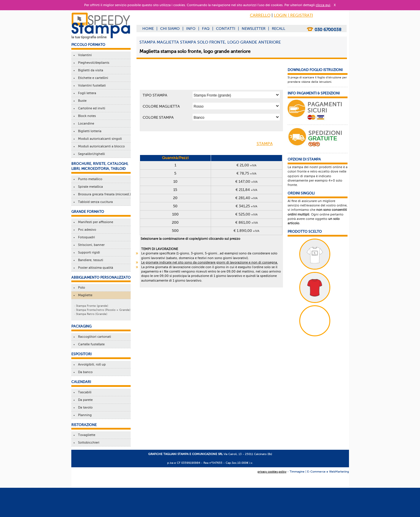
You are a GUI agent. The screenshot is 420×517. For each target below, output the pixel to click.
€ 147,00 (246, 181)
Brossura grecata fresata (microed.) (103, 194)
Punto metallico (89, 179)
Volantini (84, 55)
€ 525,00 (246, 214)
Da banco (84, 372)
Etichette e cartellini (92, 78)
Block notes (86, 116)
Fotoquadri (86, 237)
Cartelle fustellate (90, 344)
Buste (81, 101)
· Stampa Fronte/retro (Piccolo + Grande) (102, 310)
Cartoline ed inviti (91, 108)
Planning (84, 415)
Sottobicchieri (88, 443)
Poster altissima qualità (95, 268)
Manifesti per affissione (95, 222)
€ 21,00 (246, 165)
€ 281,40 (246, 198)
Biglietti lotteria (89, 131)
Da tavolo (84, 407)
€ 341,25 (246, 206)
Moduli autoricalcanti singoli (99, 139)
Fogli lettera (86, 93)
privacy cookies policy (272, 472)
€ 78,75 (246, 173)
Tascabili (84, 392)
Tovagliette (86, 435)
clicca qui (323, 5)
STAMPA (269, 144)
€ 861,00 (247, 222)
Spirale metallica (90, 187)
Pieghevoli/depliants (93, 63)
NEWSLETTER (254, 29)
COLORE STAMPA (158, 117)
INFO (191, 29)
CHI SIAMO (170, 29)
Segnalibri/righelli (91, 154)
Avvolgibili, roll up (91, 365)
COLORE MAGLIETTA (161, 106)
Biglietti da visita (90, 70)
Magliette (84, 295)
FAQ (206, 29)
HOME (148, 29)
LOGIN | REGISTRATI (293, 15)
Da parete (84, 400)
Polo (81, 288)
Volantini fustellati (91, 86)
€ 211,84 (246, 190)
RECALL (279, 29)
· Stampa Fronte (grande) (91, 306)
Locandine (85, 124)
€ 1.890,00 (246, 231)
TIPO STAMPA (155, 95)
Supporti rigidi (88, 253)
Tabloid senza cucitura (95, 202)
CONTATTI (226, 29)
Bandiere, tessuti (90, 260)
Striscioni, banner (90, 245)
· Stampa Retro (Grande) (91, 314)
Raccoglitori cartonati (94, 337)
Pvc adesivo (86, 230)
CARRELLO (260, 15)
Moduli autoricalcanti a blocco (101, 146)
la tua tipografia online (89, 37)
